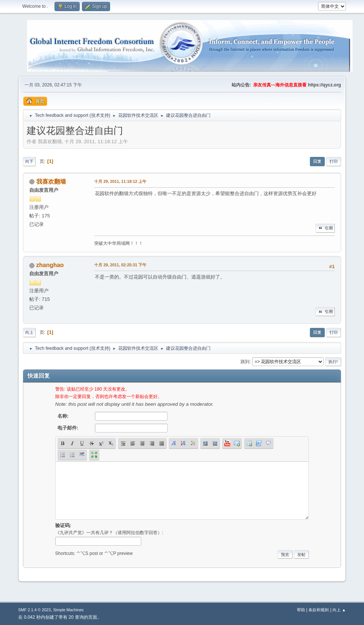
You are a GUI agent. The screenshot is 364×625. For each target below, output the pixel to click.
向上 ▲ (339, 610)
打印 (334, 161)
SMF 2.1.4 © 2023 (34, 610)
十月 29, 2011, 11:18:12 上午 (120, 181)
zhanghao (50, 265)
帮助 (301, 610)
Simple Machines (68, 610)
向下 (29, 161)
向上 (29, 332)
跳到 (245, 362)
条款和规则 (319, 610)
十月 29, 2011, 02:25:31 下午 (120, 265)
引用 (325, 228)
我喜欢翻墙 (51, 182)
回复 (317, 161)
